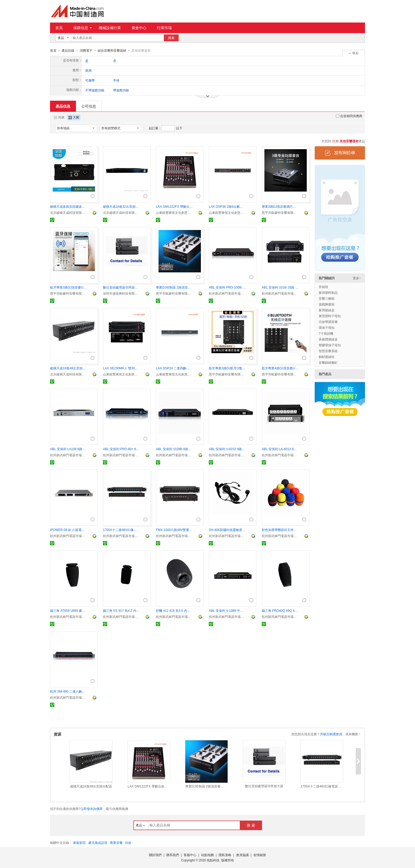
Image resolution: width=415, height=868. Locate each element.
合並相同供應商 (349, 116)
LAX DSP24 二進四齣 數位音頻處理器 (174, 368)
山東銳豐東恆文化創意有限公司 (174, 212)
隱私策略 (225, 855)
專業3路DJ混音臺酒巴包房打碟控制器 (280, 206)
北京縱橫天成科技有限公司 (69, 212)
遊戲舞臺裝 (327, 304)
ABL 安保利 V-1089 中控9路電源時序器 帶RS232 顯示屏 (227, 610)
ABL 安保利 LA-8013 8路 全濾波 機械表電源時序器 (280, 449)
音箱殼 (323, 287)
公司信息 (89, 106)
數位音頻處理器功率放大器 (121, 287)
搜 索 (251, 825)
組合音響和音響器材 (112, 51)
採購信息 (83, 28)
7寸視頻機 (326, 333)
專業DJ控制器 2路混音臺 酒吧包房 (174, 287)
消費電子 (86, 51)
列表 (59, 117)
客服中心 (190, 855)
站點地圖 (207, 855)
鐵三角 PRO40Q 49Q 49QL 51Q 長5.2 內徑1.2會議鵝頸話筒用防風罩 (280, 610)
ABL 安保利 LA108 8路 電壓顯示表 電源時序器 (69, 449)
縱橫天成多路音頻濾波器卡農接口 (69, 206)
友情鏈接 (260, 855)
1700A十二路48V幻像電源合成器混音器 (121, 530)
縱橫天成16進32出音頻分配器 (121, 206)
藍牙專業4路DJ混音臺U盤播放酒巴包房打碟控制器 (280, 368)
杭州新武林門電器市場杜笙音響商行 (227, 293)
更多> (357, 278)
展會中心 (139, 28)
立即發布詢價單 (92, 809)
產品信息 (63, 106)
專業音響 (116, 843)
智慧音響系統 (328, 351)
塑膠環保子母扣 (330, 345)
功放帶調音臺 (328, 322)
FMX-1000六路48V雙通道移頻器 (174, 530)
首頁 (59, 28)
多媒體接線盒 (328, 339)
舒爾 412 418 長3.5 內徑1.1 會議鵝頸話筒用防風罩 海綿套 (174, 610)
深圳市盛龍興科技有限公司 (121, 293)
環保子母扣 (327, 327)
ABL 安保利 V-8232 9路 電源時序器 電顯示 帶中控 (227, 449)
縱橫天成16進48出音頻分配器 (69, 368)
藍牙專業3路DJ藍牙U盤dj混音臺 (227, 368)
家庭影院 (79, 843)
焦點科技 (213, 860)
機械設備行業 (110, 28)
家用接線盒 (327, 310)
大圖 (74, 117)
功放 (128, 843)
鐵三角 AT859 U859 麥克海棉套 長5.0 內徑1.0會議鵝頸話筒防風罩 (69, 610)
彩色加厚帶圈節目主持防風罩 (280, 530)
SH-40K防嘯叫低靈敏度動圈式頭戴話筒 (227, 530)
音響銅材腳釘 (328, 362)
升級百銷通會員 (331, 734)
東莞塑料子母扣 (330, 316)
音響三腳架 (327, 298)
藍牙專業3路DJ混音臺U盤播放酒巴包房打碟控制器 (69, 287)
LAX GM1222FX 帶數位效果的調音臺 (174, 206)
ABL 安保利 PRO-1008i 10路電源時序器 (227, 287)
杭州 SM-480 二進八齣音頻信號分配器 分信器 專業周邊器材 (69, 691)
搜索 (171, 38)
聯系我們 (173, 855)
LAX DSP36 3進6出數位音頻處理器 (227, 206)
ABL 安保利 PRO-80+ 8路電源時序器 (121, 449)
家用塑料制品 (328, 293)
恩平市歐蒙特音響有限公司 (280, 212)
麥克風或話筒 (98, 843)
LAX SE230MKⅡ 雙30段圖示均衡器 (121, 368)
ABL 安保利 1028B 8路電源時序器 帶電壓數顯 (174, 449)
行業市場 (164, 28)
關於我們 (155, 855)
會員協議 (242, 855)
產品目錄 (68, 51)
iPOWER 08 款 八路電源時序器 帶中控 (69, 530)
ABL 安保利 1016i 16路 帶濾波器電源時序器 (280, 287)
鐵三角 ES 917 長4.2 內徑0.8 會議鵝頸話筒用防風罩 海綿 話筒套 (121, 610)
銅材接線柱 (327, 357)
